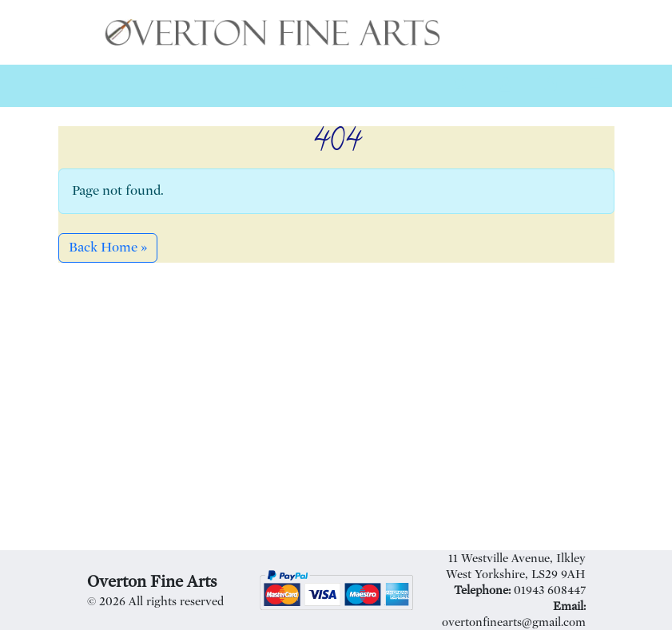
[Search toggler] (461, 86)
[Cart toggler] (551, 86)
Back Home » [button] (108, 247)
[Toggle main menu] (595, 86)
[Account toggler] (506, 86)
